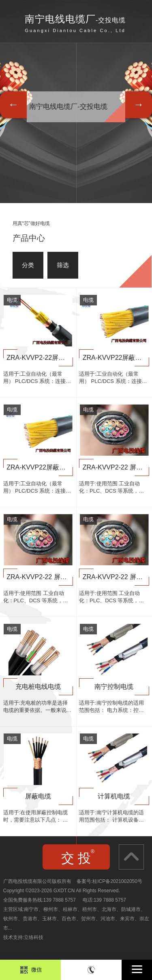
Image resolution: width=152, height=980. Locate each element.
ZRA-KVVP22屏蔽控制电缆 (46, 467)
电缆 (12, 300)
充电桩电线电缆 (38, 687)
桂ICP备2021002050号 (117, 881)
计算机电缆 (114, 796)
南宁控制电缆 (114, 687)
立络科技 (34, 937)
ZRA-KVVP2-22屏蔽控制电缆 (49, 358)
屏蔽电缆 (38, 796)
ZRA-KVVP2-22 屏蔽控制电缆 (49, 577)
